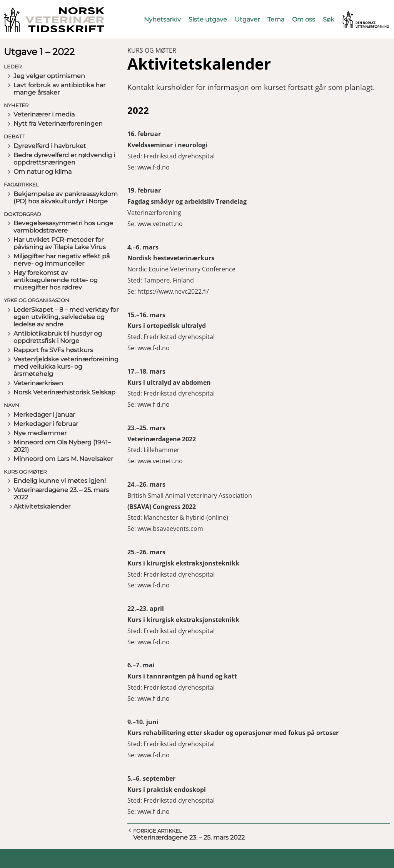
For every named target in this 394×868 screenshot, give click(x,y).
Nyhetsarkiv (162, 19)
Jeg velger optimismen (49, 76)
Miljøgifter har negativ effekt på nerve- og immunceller (62, 260)
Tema (276, 19)
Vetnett (354, 14)
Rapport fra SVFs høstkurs (53, 350)
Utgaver (247, 19)
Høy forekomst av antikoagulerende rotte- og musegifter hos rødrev (56, 280)
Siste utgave (208, 19)
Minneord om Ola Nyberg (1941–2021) (62, 446)
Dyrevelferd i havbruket (50, 146)
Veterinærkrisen (38, 383)
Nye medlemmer (40, 433)
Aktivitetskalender (42, 506)
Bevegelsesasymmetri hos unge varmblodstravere (63, 227)
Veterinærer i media (44, 114)
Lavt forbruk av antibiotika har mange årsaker (59, 89)
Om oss (304, 19)
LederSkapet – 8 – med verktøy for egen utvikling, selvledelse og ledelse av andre (66, 317)
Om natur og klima (43, 172)
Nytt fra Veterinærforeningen (58, 124)
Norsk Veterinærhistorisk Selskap (64, 392)
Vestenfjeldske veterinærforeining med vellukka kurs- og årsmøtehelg (66, 367)
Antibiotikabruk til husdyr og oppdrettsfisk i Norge (58, 337)
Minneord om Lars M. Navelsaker (63, 459)
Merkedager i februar (46, 424)
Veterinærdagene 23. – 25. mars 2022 (61, 494)
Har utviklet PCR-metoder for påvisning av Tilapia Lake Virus (60, 243)
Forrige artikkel (158, 831)
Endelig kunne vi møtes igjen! (60, 481)
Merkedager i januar (44, 415)
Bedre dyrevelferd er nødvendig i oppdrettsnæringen (64, 159)
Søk (329, 19)
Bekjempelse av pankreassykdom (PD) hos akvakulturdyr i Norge (66, 198)
